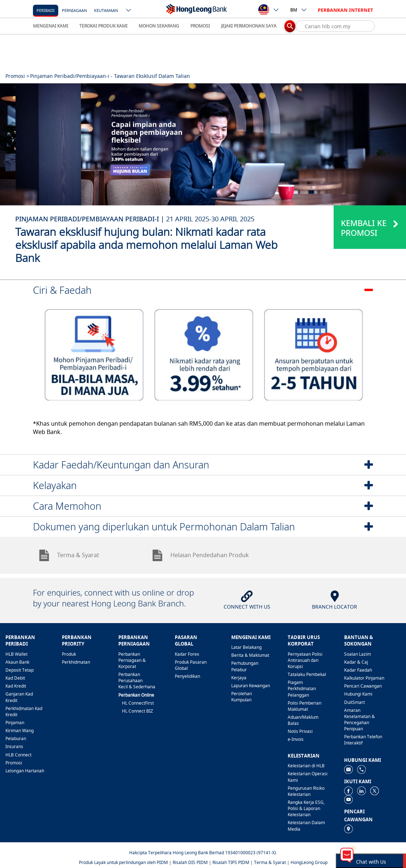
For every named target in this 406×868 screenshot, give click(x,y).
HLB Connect (18, 755)
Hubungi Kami (358, 694)
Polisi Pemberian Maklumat (304, 706)
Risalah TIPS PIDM (231, 862)
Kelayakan (55, 485)
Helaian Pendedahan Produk (200, 555)
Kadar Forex (187, 654)
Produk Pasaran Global (191, 665)
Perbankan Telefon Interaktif (363, 740)
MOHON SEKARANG (159, 26)
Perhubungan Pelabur (245, 666)
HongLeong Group (309, 862)
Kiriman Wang (20, 731)
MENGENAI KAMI (50, 26)
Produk (69, 654)
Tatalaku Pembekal (307, 674)
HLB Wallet (16, 654)
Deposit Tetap (20, 670)
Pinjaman (15, 723)
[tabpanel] (203, 144)
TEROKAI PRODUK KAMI (103, 26)
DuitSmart (354, 702)
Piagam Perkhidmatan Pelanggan (302, 688)
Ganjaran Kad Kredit (19, 697)
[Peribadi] (46, 10)
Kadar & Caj (356, 662)
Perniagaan (74, 10)
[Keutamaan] (106, 10)
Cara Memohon (67, 506)
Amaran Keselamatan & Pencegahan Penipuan (360, 719)
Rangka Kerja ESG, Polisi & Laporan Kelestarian (306, 808)
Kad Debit (15, 678)
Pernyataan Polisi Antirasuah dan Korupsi (305, 660)
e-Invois (296, 739)
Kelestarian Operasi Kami (308, 777)
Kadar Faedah (358, 670)
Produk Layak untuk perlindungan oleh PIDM (123, 862)
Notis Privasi (300, 731)
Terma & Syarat (69, 555)
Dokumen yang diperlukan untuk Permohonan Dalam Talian (164, 527)
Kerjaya (239, 678)
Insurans (14, 746)
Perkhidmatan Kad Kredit (24, 711)
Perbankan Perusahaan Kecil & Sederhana (137, 681)
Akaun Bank (17, 662)
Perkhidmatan (76, 662)
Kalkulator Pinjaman (364, 678)
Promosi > (17, 76)
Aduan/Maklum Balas (303, 720)
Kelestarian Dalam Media (306, 826)
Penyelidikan (187, 676)
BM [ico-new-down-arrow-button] (299, 10)
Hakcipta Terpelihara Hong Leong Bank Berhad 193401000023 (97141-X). (203, 853)
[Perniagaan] (74, 10)
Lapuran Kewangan (251, 686)
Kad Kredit (16, 686)
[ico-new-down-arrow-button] (129, 11)
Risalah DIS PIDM (190, 862)
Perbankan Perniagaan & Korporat (132, 660)
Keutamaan (106, 10)
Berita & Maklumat (250, 655)
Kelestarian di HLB (306, 766)
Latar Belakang (246, 647)
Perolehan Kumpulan (242, 697)
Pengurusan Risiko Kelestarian (306, 791)
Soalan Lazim (358, 654)
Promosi (14, 763)
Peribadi (46, 10)
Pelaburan (16, 738)
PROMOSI (200, 26)
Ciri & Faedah (62, 290)
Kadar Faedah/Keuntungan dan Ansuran (121, 465)
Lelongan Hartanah (25, 771)
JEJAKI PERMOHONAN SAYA (249, 26)
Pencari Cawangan (363, 686)
